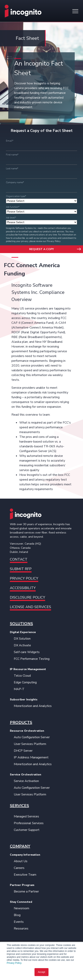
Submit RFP (21, 569)
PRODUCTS (21, 722)
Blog (17, 915)
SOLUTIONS (21, 624)
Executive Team (25, 875)
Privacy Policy (14, 963)
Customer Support (27, 830)
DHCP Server (23, 751)
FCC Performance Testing (32, 659)
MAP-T (19, 689)
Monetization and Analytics (33, 706)
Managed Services (26, 816)
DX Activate (22, 645)
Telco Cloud (22, 676)
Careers (19, 868)
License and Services (30, 607)
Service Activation (26, 781)
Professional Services (29, 823)
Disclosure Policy (28, 597)
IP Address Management (31, 757)
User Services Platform (30, 744)
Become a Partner (26, 891)
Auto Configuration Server (32, 737)
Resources (21, 929)
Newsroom (21, 908)
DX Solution (22, 639)
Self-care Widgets (27, 652)
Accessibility (23, 588)
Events (19, 922)
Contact (19, 559)
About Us (21, 861)
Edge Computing (25, 682)
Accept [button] (41, 972)
